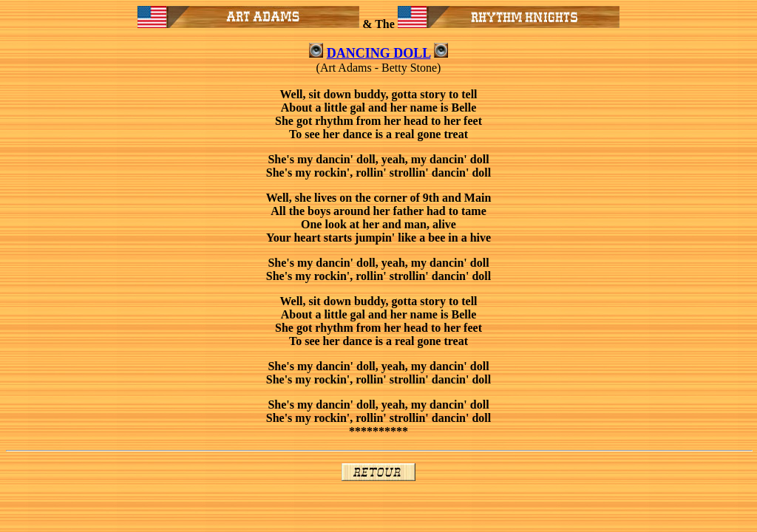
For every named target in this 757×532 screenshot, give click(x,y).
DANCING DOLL (379, 53)
